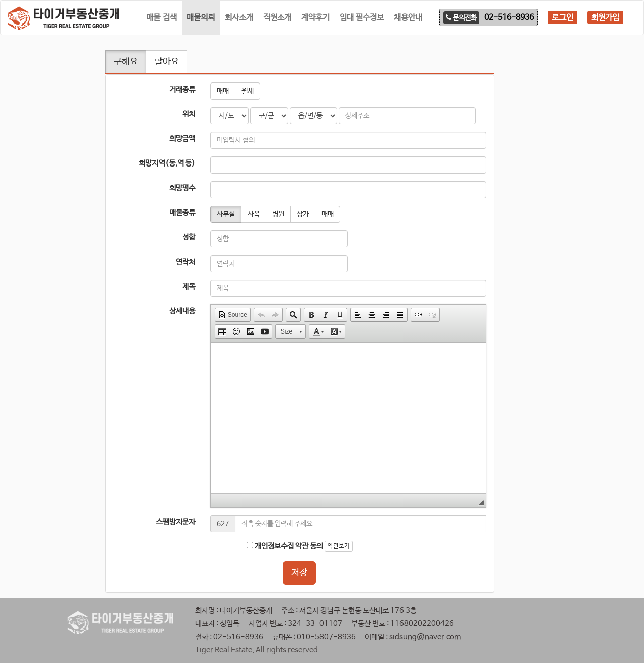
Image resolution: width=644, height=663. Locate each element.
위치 (189, 114)
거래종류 (182, 89)
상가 (303, 214)
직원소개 (277, 17)
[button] (233, 315)
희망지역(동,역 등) (167, 163)
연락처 (185, 262)
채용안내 (408, 17)
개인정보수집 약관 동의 (285, 546)
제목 (189, 286)
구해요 (126, 62)
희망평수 (182, 188)
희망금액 (182, 139)
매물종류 (182, 213)
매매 (223, 91)
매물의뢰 (201, 17)
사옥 (254, 214)
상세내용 (182, 311)
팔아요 (167, 62)
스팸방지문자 (176, 522)
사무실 (226, 214)
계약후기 (315, 17)
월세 (248, 91)
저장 (299, 573)
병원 (278, 214)
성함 (189, 237)
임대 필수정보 (362, 17)
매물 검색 (162, 17)
